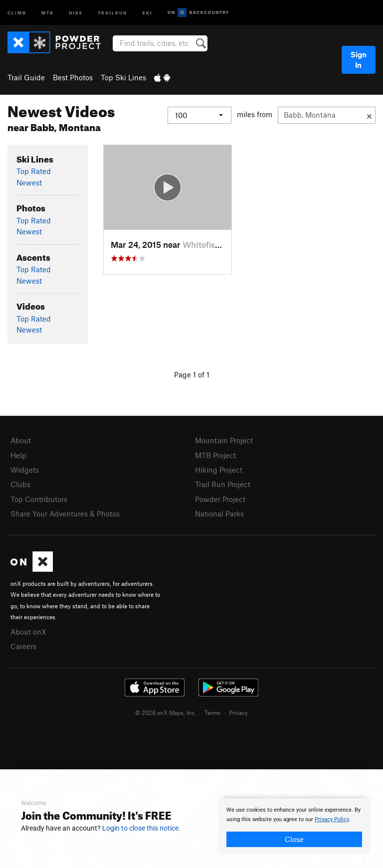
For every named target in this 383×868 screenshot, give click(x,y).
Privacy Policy (332, 819)
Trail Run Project (223, 484)
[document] (294, 826)
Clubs (20, 484)
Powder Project (220, 499)
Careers (23, 646)
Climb (17, 12)
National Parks (219, 514)
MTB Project (215, 455)
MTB (48, 12)
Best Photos (73, 77)
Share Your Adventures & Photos (65, 514)
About (21, 440)
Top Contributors (39, 499)
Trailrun (112, 12)
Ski (147, 12)
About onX (28, 632)
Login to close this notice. (141, 828)
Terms (212, 712)
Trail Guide (26, 77)
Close (294, 839)
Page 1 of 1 (192, 374)
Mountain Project (224, 440)
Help (18, 455)
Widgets (25, 470)
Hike (76, 12)
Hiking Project (219, 470)
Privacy (238, 712)
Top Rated (34, 171)
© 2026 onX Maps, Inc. (166, 712)
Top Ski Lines (123, 77)
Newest (29, 182)
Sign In (359, 60)
